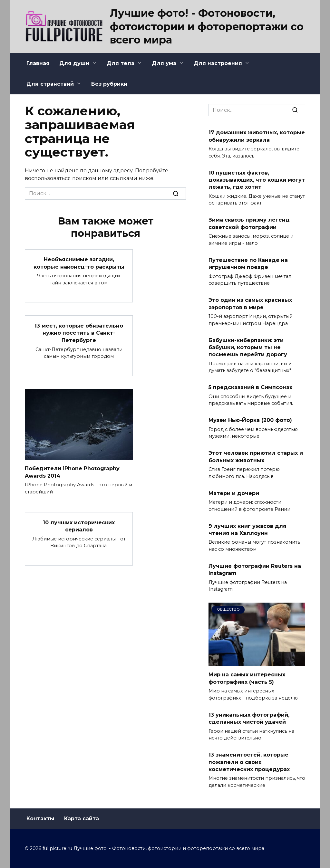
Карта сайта (82, 819)
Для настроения (218, 63)
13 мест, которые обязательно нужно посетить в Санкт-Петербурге (79, 333)
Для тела (121, 63)
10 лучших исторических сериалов (79, 525)
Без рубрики (109, 84)
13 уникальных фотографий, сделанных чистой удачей (249, 718)
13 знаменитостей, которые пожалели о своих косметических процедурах (249, 762)
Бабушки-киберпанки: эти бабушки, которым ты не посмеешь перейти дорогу (248, 347)
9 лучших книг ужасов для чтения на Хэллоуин (247, 529)
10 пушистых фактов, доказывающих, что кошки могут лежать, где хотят (257, 180)
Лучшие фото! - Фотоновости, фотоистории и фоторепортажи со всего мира (207, 26)
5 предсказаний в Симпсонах (250, 387)
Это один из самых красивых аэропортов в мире (250, 304)
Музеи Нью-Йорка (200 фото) (250, 420)
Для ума (164, 63)
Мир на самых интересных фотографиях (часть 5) (247, 678)
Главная (38, 63)
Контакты (40, 819)
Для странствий (50, 84)
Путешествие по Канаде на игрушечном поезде (248, 263)
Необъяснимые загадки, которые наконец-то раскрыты (79, 263)
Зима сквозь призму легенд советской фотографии (249, 223)
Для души (74, 63)
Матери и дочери (234, 493)
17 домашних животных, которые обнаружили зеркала (257, 136)
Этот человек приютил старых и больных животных (256, 457)
